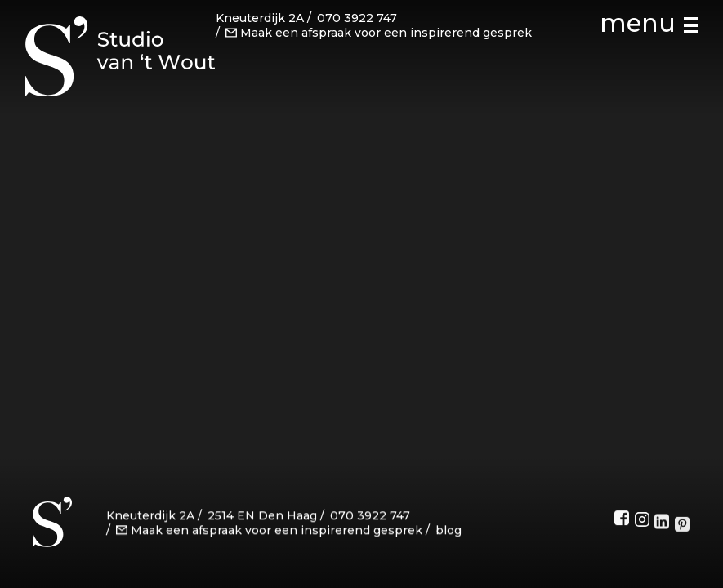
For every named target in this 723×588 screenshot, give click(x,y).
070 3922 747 (357, 18)
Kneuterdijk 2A (260, 18)
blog (449, 532)
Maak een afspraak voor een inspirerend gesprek (379, 32)
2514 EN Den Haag (262, 518)
